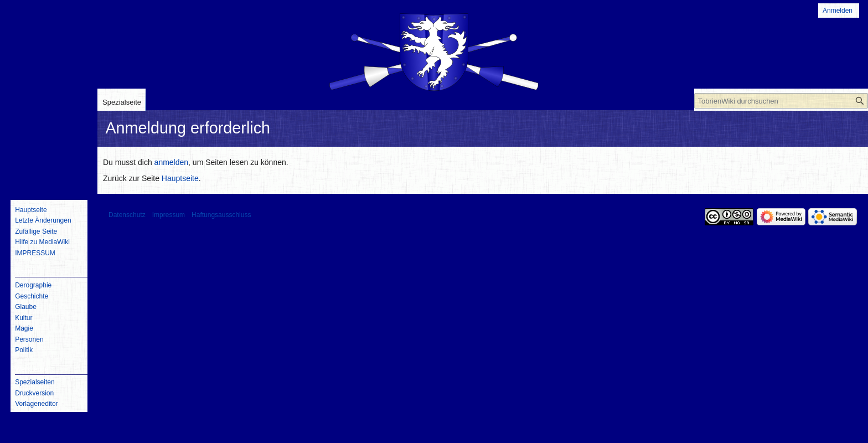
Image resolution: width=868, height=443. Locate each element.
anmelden (172, 162)
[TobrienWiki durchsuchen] (781, 101)
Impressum (169, 215)
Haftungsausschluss (221, 215)
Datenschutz (127, 215)
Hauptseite (180, 178)
